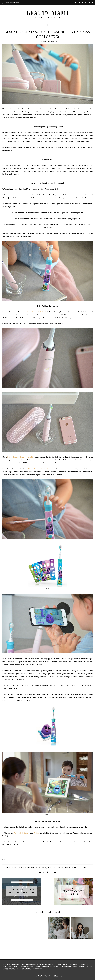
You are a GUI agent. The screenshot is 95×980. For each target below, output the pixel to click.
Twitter (36, 833)
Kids (8, 868)
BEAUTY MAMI (48, 13)
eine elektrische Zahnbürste (37, 312)
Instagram (26, 833)
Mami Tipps (41, 868)
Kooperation (18, 868)
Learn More (43, 975)
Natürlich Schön (56, 868)
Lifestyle (30, 868)
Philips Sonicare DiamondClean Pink (21, 457)
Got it (56, 975)
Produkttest (71, 868)
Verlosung (84, 868)
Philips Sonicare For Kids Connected (42, 469)
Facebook (17, 833)
